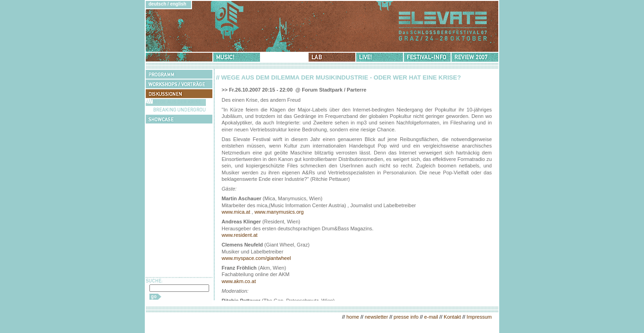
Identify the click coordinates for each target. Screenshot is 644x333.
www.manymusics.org (279, 212)
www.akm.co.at (239, 281)
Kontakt (452, 317)
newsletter (376, 317)
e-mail (431, 317)
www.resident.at (240, 235)
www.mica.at (236, 212)
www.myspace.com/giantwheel (256, 258)
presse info (406, 317)
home (353, 317)
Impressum (479, 317)
